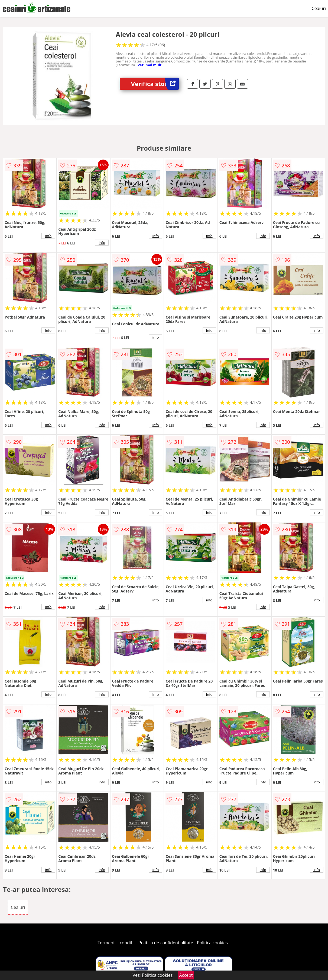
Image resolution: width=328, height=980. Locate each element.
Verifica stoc (155, 84)
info (48, 236)
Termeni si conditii (116, 943)
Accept (186, 975)
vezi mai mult (150, 65)
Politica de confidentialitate (166, 943)
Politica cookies (212, 943)
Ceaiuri (319, 8)
